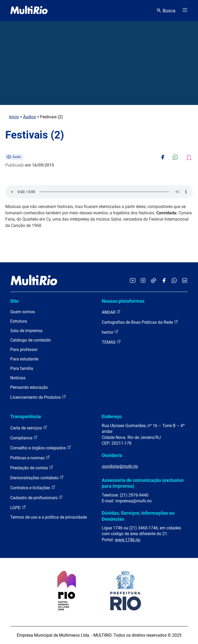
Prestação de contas (32, 468)
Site (14, 301)
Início (14, 117)
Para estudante (24, 359)
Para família (22, 368)
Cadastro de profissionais (36, 497)
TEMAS (111, 342)
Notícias (18, 378)
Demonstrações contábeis (37, 478)
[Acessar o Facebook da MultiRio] (164, 281)
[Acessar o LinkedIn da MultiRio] (185, 281)
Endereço (112, 416)
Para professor (24, 350)
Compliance (24, 438)
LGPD (18, 507)
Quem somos (23, 312)
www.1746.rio (128, 540)
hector (110, 332)
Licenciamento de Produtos (38, 397)
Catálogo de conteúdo (31, 340)
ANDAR (111, 312)
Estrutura (19, 321)
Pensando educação (29, 387)
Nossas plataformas (123, 301)
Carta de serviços (29, 428)
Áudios (30, 117)
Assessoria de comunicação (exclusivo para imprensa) (143, 483)
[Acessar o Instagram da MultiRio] (143, 281)
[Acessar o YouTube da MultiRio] (133, 281)
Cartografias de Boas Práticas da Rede (140, 322)
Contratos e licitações (33, 488)
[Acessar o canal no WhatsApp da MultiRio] (174, 281)
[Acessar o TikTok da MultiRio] (154, 281)
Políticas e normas (30, 458)
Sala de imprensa (26, 331)
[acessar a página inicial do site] (29, 10)
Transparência (26, 416)
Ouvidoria (112, 455)
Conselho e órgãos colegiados (41, 448)
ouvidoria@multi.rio (120, 466)
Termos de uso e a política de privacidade (49, 517)
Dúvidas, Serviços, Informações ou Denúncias (138, 516)
